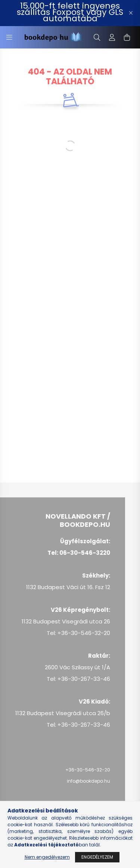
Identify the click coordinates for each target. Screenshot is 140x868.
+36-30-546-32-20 (88, 770)
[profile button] (112, 37)
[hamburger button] (9, 37)
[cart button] (127, 37)
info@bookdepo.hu (88, 781)
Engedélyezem (97, 857)
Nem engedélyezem (47, 857)
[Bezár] (131, 13)
